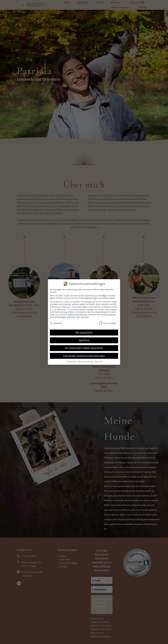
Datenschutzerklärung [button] (85, 361)
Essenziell (56, 323)
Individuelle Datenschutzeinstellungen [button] (84, 355)
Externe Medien (108, 323)
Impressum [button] (98, 361)
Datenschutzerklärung (77, 314)
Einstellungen (60, 316)
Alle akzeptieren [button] (84, 332)
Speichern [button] (84, 340)
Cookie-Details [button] (71, 361)
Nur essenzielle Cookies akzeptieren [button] (84, 347)
